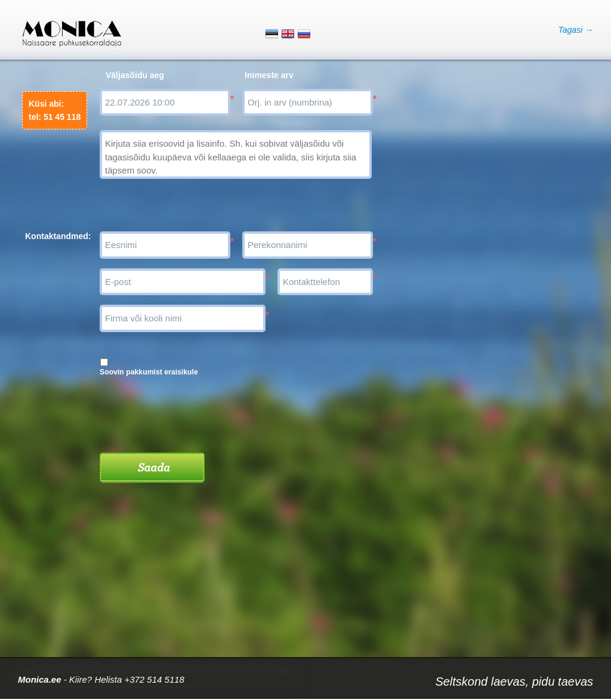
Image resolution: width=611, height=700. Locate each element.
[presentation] (190, 410)
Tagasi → (575, 30)
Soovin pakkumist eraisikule (149, 372)
